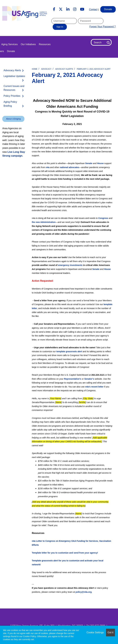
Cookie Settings (95, 632)
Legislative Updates (14, 76)
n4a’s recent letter (94, 387)
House (100, 163)
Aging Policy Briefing (10, 104)
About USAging (13, 119)
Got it (110, 632)
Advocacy (46, 69)
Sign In (60, 27)
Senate (89, 163)
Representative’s (73, 379)
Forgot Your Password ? (103, 27)
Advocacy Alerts (64, 69)
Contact (93, 9)
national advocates (69, 167)
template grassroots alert (69, 351)
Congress (103, 218)
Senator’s (89, 379)
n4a (48, 167)
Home (35, 69)
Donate (11, 51)
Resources (45, 44)
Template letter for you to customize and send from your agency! (65, 553)
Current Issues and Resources (14, 88)
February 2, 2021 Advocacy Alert (94, 69)
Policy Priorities (12, 96)
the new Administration (44, 222)
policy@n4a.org (84, 592)
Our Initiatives (28, 44)
